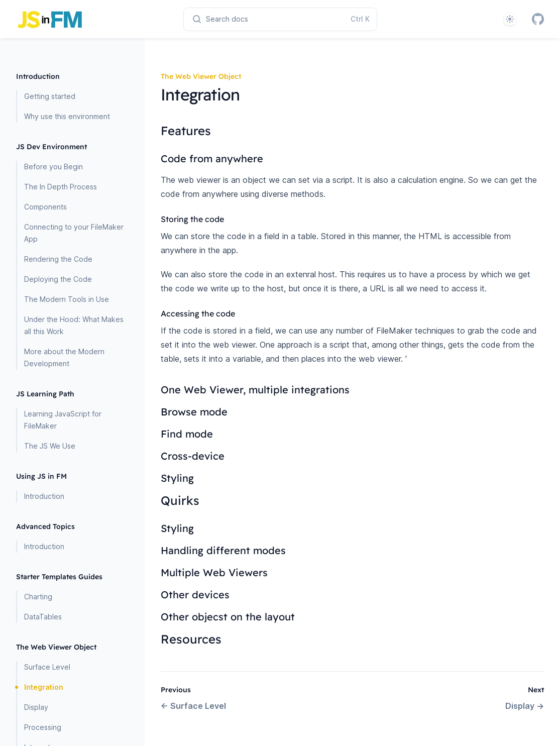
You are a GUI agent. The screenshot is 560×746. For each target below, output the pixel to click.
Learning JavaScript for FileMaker (63, 420)
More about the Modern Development (64, 357)
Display (36, 707)
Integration (44, 687)
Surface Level (47, 667)
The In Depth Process (61, 187)
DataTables (43, 617)
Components (45, 207)
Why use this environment (67, 116)
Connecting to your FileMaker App (74, 233)
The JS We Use (50, 446)
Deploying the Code (58, 279)
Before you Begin (53, 167)
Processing (43, 727)
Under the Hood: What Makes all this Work (74, 325)
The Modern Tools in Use (67, 299)
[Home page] (91, 19)
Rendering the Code (58, 259)
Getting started (50, 96)
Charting (38, 597)
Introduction (44, 496)
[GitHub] (538, 19)
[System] (510, 19)
